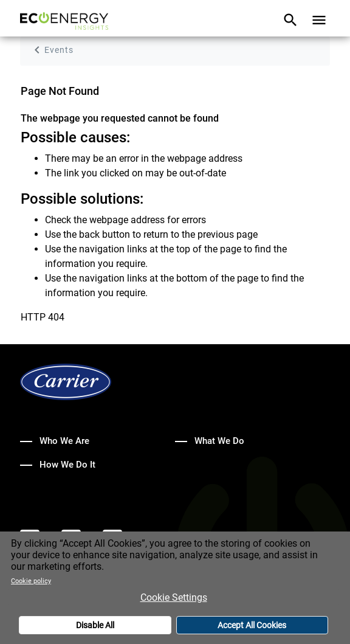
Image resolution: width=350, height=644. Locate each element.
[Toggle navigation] (290, 21)
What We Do (219, 441)
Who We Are (64, 441)
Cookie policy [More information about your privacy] (31, 584)
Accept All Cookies (252, 628)
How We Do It (67, 465)
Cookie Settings (174, 601)
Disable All (95, 628)
